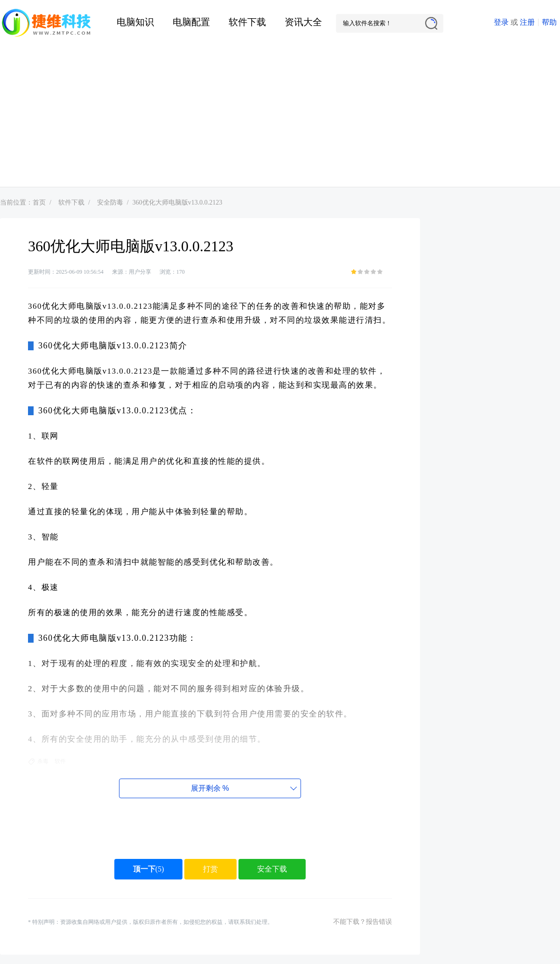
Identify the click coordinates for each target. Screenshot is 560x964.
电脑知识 (135, 22)
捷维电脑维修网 (47, 23)
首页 (39, 202)
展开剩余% (210, 788)
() (149, 869)
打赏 (210, 869)
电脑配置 (191, 22)
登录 (501, 22)
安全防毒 (110, 202)
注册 (527, 22)
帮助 (549, 22)
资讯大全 (303, 22)
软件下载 (247, 22)
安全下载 (272, 869)
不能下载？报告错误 (363, 922)
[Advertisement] (280, 117)
